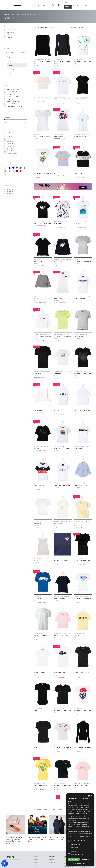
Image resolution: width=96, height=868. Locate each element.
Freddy (10, 146)
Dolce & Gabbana (13, 101)
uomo (10, 35)
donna (10, 32)
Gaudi (10, 151)
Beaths (9, 136)
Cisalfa (10, 141)
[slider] (4, 120)
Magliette (10, 57)
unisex (10, 37)
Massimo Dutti (12, 153)
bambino (11, 30)
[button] (5, 863)
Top (10, 74)
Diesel (10, 99)
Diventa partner (69, 866)
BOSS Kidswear (13, 97)
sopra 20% (10, 189)
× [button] (92, 796)
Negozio (18, 5)
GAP (9, 148)
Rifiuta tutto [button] (86, 859)
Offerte (30, 5)
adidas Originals (13, 89)
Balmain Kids (12, 92)
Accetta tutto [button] (74, 859)
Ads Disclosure (80, 5)
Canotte (11, 69)
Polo (10, 61)
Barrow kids (11, 94)
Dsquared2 (11, 104)
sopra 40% (10, 191)
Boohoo (10, 139)
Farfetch (11, 144)
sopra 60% (10, 193)
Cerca (68, 7)
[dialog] (80, 830)
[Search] (67, 3)
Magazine (41, 5)
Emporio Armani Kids (14, 106)
